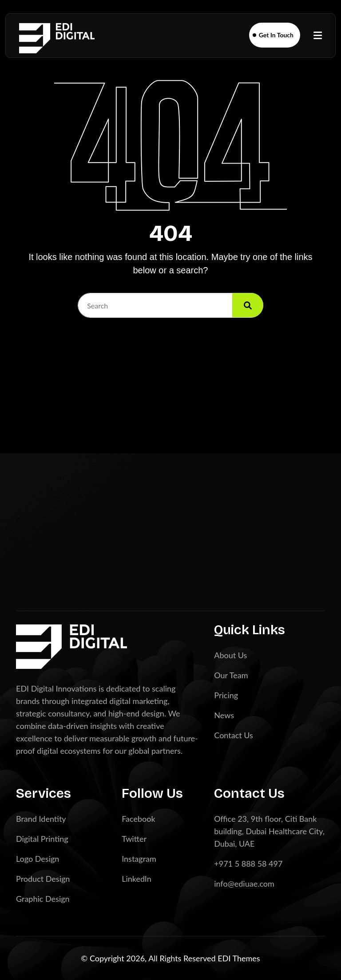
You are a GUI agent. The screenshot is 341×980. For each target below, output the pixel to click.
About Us (230, 655)
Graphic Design (43, 899)
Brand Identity (41, 819)
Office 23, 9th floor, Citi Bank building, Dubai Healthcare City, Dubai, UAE (269, 831)
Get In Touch (276, 35)
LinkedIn (137, 879)
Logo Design (38, 859)
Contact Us (234, 735)
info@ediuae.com (244, 884)
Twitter (134, 839)
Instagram (139, 859)
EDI (225, 958)
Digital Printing (42, 839)
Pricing (226, 695)
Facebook (138, 819)
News (224, 715)
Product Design (43, 879)
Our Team (231, 675)
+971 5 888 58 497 (248, 864)
